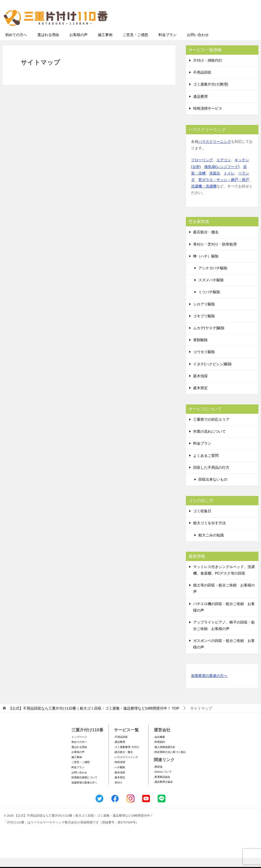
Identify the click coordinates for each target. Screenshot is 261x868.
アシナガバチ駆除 (213, 278)
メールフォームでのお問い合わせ (210, 30)
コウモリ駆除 (204, 362)
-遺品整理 (119, 752)
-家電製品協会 (162, 787)
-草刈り (118, 793)
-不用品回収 (121, 747)
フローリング (202, 170)
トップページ (79, 747)
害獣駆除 (200, 350)
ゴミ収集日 (202, 521)
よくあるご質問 (206, 466)
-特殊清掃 (119, 772)
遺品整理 (200, 107)
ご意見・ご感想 (135, 45)
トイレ (229, 183)
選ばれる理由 (48, 45)
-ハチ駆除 (119, 777)
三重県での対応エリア (211, 430)
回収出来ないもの (213, 489)
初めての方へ (16, 45)
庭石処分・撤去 (206, 242)
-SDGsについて (163, 782)
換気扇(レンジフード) (222, 177)
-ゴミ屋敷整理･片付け (127, 757)
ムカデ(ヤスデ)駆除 (209, 338)
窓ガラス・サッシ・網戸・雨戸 (224, 190)
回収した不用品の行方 (211, 478)
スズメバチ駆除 (211, 290)
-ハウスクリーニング (126, 767)
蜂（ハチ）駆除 (206, 266)
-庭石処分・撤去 (123, 762)
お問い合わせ (198, 45)
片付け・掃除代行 (208, 71)
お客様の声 (78, 45)
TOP (94, 718)
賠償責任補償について (84, 787)
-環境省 (158, 777)
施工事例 (105, 45)
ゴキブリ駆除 (204, 326)
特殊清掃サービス (208, 118)
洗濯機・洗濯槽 (204, 196)
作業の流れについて (209, 442)
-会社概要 (159, 747)
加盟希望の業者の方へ (209, 686)
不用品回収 (202, 82)
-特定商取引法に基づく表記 (170, 762)
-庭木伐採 (119, 783)
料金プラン (168, 45)
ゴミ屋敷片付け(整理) (211, 94)
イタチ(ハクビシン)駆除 (212, 374)
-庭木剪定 (119, 787)
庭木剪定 (200, 398)
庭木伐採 (200, 386)
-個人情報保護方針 (165, 757)
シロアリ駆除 (204, 314)
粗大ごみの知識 (211, 545)
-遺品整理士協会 (163, 792)
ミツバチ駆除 (209, 302)
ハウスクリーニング (215, 152)
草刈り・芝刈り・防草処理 (215, 254)
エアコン (224, 170)
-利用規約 (159, 752)
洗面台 (215, 183)
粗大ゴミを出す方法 (209, 533)
